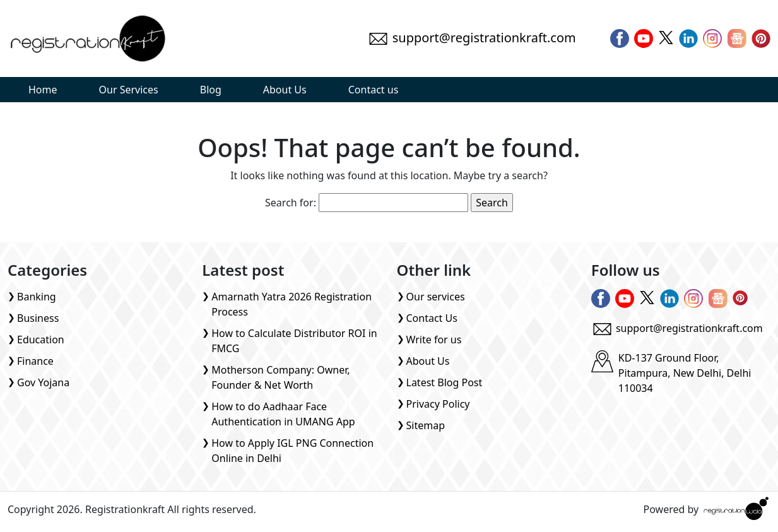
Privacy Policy (438, 404)
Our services (436, 297)
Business (38, 318)
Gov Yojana (43, 382)
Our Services (129, 90)
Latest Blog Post (445, 382)
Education (41, 340)
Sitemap (426, 425)
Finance (35, 361)
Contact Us (432, 318)
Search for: (291, 203)
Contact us (374, 90)
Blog (211, 90)
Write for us (434, 340)
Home (43, 90)
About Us (285, 90)
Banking (37, 297)
